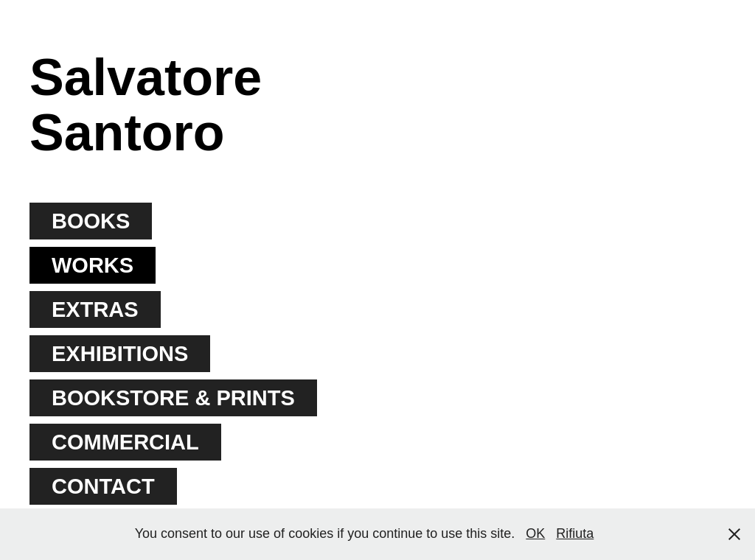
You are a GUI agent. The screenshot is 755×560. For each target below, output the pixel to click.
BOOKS (91, 221)
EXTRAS (95, 309)
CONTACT (103, 486)
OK (535, 533)
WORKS (93, 265)
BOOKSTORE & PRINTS (173, 398)
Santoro (127, 133)
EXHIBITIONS (120, 354)
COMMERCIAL (125, 442)
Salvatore (146, 77)
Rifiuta (575, 533)
